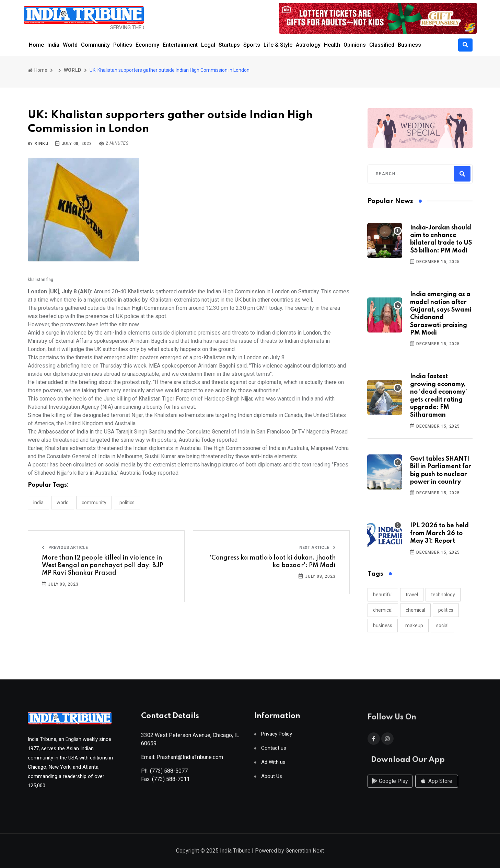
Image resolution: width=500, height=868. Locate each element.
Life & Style (278, 45)
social (442, 625)
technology (443, 595)
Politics (123, 45)
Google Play (390, 788)
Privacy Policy (277, 737)
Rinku (41, 144)
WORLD (73, 70)
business (383, 625)
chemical (383, 610)
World (70, 45)
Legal (208, 45)
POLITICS (127, 503)
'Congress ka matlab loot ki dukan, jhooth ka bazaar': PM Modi (273, 562)
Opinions (355, 45)
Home (36, 45)
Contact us (274, 751)
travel (412, 595)
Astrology (308, 45)
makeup (414, 625)
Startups (229, 45)
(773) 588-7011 (171, 782)
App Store (437, 788)
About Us (272, 779)
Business (409, 45)
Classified (382, 45)
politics (446, 610)
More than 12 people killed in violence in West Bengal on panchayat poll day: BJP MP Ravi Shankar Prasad (103, 566)
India (53, 45)
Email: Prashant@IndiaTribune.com (182, 760)
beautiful (383, 595)
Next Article (317, 548)
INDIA (38, 503)
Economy (147, 45)
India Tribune (235, 851)
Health (332, 45)
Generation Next (305, 851)
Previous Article (65, 548)
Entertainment (180, 45)
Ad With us (273, 765)
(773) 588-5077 (169, 774)
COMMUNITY (94, 503)
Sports (252, 45)
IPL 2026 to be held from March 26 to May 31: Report (439, 533)
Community (95, 45)
